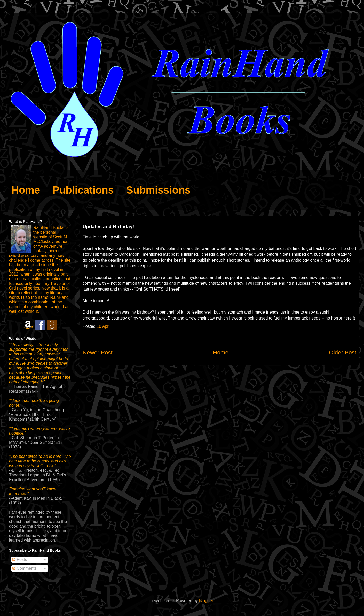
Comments (25, 568)
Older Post (343, 352)
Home (221, 352)
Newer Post (98, 352)
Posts (20, 560)
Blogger (206, 601)
